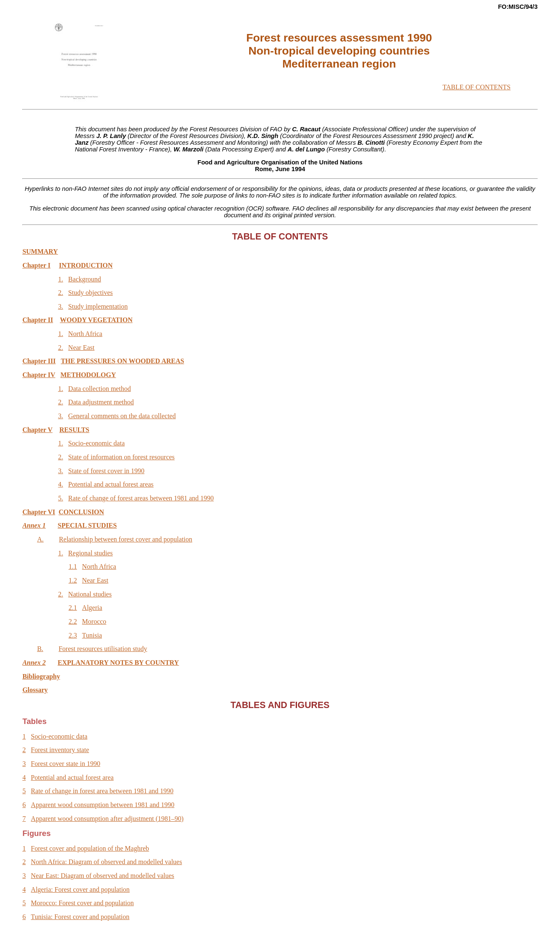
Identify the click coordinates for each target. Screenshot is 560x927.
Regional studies (91, 553)
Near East (82, 348)
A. (40, 539)
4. (60, 484)
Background (85, 279)
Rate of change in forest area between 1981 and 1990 (102, 791)
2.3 (73, 635)
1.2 (73, 580)
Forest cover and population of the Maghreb (90, 848)
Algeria (92, 608)
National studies (90, 594)
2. (60, 293)
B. (40, 649)
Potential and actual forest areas (111, 484)
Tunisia (92, 635)
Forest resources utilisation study (103, 649)
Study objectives (91, 293)
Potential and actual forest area (72, 777)
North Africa (85, 334)
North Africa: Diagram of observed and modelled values (107, 862)
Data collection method (100, 389)
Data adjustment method (101, 402)
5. (60, 498)
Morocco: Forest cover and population (82, 903)
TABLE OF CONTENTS (477, 87)
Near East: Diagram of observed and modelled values (103, 876)
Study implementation (98, 306)
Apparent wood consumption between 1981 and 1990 (103, 805)
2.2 (73, 621)
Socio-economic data (97, 443)
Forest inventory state (60, 750)
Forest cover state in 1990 (66, 764)
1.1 (73, 566)
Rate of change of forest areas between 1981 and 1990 (141, 498)
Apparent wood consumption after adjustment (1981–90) (107, 819)
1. (60, 279)
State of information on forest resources (122, 457)
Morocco (94, 621)
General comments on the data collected (122, 416)
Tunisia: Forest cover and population (80, 917)
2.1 (73, 608)
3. (60, 306)
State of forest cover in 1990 (107, 471)
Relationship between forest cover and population (126, 539)
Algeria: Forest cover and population (81, 889)
